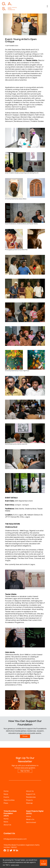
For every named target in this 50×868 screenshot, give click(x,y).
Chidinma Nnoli (11, 527)
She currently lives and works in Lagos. (20, 565)
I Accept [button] (44, 863)
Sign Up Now (25, 771)
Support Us (31, 794)
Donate (25, 736)
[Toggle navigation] (47, 6)
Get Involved (31, 823)
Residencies (31, 797)
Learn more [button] (15, 865)
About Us (30, 791)
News (6, 794)
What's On (30, 820)
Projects (29, 800)
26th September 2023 (19, 501)
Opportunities (9, 800)
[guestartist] (10, 6)
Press (6, 803)
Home (6, 791)
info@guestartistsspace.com (15, 839)
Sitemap (29, 803)
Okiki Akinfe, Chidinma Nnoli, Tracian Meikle (24, 510)
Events (6, 797)
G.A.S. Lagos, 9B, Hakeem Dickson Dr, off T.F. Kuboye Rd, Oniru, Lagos (24, 516)
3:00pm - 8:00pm (17, 505)
